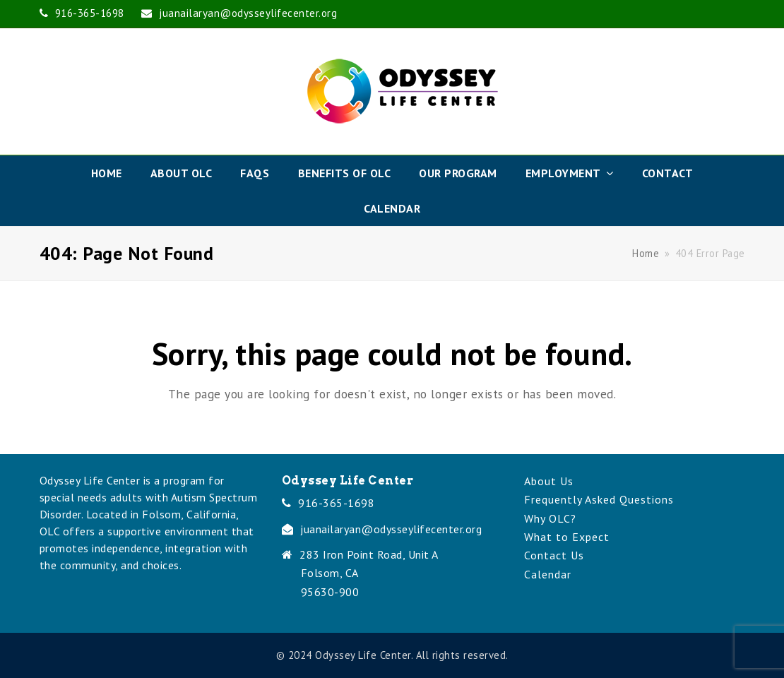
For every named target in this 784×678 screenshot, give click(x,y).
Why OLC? (550, 518)
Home (646, 253)
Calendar (548, 574)
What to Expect (567, 537)
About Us (549, 481)
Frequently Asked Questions (599, 499)
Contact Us (554, 555)
